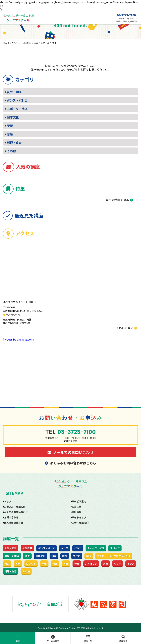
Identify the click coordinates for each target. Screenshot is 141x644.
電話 (18, 639)
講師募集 (77, 512)
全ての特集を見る (117, 200)
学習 (10, 126)
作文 (66, 564)
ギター (118, 564)
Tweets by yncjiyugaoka (18, 339)
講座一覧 (88, 639)
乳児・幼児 (14, 92)
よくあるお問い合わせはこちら (70, 463)
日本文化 (13, 117)
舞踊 (65, 556)
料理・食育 (14, 143)
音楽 (10, 134)
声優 (44, 564)
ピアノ (131, 564)
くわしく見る (127, 328)
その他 (11, 151)
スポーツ (115, 548)
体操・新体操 (12, 556)
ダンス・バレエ (17, 100)
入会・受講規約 (80, 523)
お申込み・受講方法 (15, 507)
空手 (27, 556)
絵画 (55, 564)
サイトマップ (79, 517)
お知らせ (77, 507)
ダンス (65, 548)
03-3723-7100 (126, 15)
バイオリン (91, 564)
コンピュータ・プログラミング (114, 556)
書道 (7, 564)
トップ (8, 501)
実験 (18, 564)
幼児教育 (27, 548)
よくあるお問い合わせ (16, 512)
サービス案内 (53, 639)
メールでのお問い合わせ (70, 452)
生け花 (77, 556)
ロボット (31, 564)
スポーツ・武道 (17, 109)
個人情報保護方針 (14, 523)
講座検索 (123, 639)
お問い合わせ (11, 517)
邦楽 (54, 556)
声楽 (106, 564)
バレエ (78, 548)
